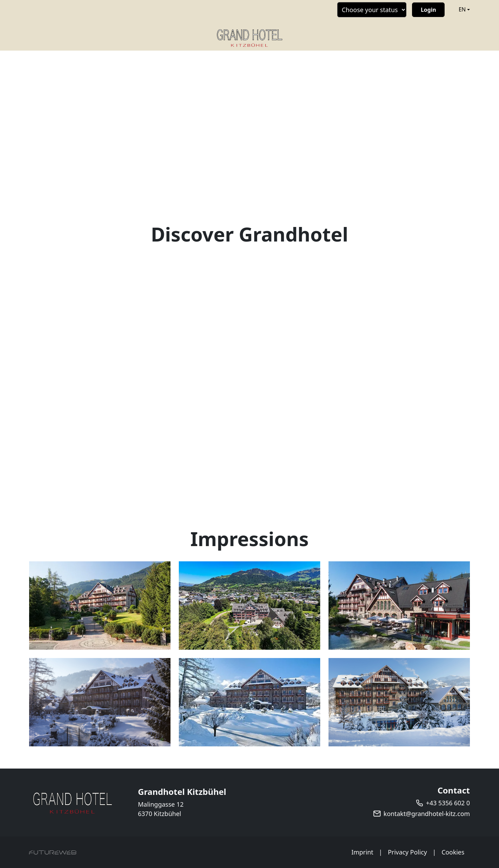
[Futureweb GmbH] (53, 852)
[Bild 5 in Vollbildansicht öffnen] (249, 702)
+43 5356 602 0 (448, 803)
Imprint (362, 852)
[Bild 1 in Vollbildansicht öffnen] (100, 606)
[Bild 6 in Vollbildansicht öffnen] (399, 702)
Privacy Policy (407, 852)
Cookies (453, 852)
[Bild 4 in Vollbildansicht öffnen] (100, 702)
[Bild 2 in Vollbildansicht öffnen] (249, 606)
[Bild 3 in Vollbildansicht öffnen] (399, 606)
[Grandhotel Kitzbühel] (72, 803)
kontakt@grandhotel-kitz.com (427, 814)
